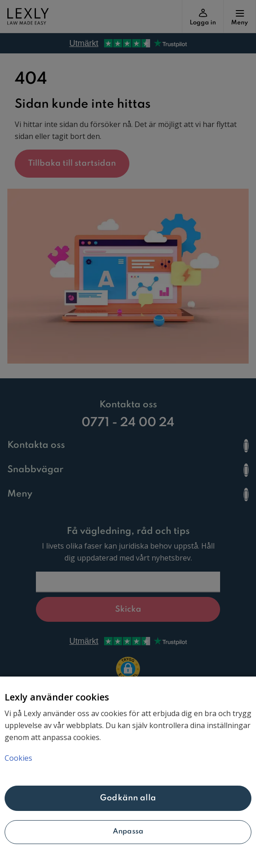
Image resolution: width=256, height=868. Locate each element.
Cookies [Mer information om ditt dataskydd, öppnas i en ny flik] (18, 758)
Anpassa (128, 832)
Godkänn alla (128, 798)
